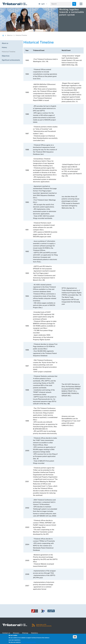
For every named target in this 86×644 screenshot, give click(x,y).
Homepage (3, 35)
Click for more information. (29, 642)
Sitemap (25, 633)
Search (74, 4)
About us (10, 35)
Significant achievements (11, 60)
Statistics (35, 633)
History (4, 47)
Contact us (6, 633)
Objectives (6, 56)
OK (75, 637)
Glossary (16, 633)
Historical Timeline (21, 35)
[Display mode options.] (43, 4)
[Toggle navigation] (81, 4)
